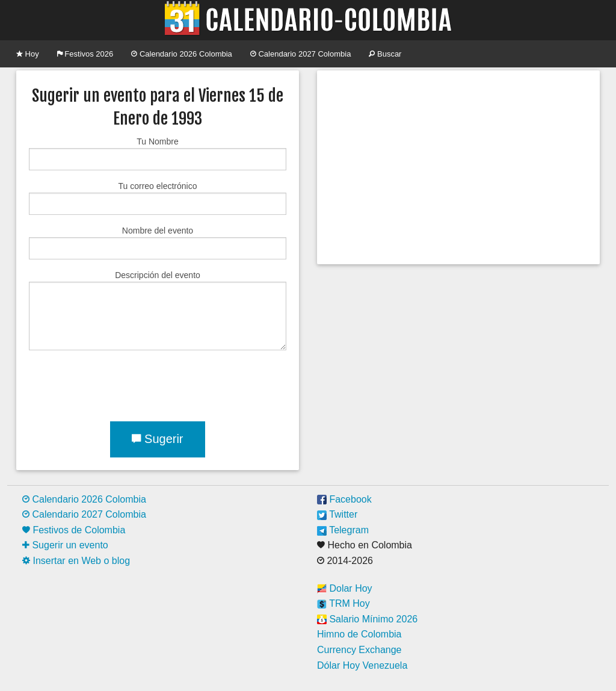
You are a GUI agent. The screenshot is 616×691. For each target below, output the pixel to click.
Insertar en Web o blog (76, 561)
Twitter (337, 514)
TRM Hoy (343, 603)
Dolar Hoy (345, 588)
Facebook (344, 499)
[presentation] (120, 383)
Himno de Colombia (359, 634)
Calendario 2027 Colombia (301, 54)
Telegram (343, 530)
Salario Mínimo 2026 (367, 619)
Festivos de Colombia (74, 530)
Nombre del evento (158, 243)
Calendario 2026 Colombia (182, 54)
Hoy (28, 54)
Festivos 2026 (85, 54)
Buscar (385, 54)
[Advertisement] (458, 167)
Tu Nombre (158, 153)
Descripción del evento (158, 310)
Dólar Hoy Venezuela (362, 665)
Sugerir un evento (65, 545)
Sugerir (157, 439)
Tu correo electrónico (158, 198)
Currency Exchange (359, 650)
